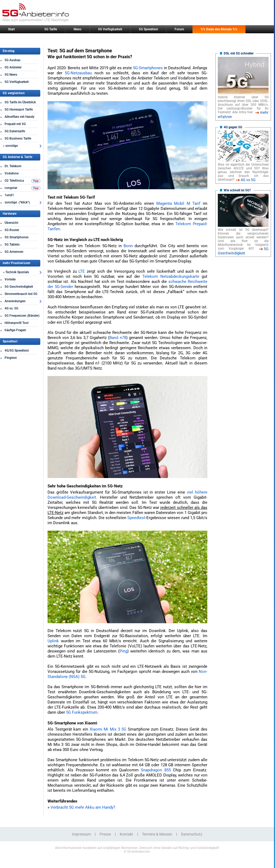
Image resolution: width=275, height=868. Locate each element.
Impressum (81, 834)
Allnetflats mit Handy (19, 117)
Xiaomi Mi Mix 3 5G (108, 729)
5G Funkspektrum (82, 712)
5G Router (12, 230)
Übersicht (11, 223)
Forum (179, 29)
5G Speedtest (148, 29)
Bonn (128, 246)
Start (11, 29)
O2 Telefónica (14, 181)
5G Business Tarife (18, 138)
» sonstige (10, 146)
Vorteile (10, 279)
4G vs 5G (248, 180)
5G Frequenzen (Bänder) (22, 316)
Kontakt (126, 834)
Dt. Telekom (13, 166)
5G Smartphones (17, 237)
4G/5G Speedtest (17, 351)
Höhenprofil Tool (17, 323)
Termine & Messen (157, 834)
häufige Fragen (15, 330)
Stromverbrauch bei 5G (21, 294)
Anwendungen (15, 301)
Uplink (53, 641)
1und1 (9, 195)
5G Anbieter (13, 67)
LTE (82, 271)
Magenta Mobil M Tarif (178, 203)
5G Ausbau (12, 60)
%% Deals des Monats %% (219, 29)
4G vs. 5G (11, 308)
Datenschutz (192, 834)
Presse (105, 834)
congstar (11, 188)
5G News (11, 75)
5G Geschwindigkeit (19, 287)
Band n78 (118, 338)
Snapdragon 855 (156, 770)
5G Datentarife (15, 131)
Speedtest (136, 518)
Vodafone (12, 173)
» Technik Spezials (16, 272)
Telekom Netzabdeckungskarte (171, 276)
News (77, 29)
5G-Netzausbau (78, 73)
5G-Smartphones (148, 68)
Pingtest (11, 358)
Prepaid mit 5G (15, 124)
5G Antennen (14, 252)
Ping (123, 651)
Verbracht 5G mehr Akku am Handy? (83, 807)
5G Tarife (51, 29)
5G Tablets (12, 245)
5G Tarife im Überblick (20, 102)
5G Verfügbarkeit (110, 29)
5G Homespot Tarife (19, 110)
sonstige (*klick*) (17, 202)
